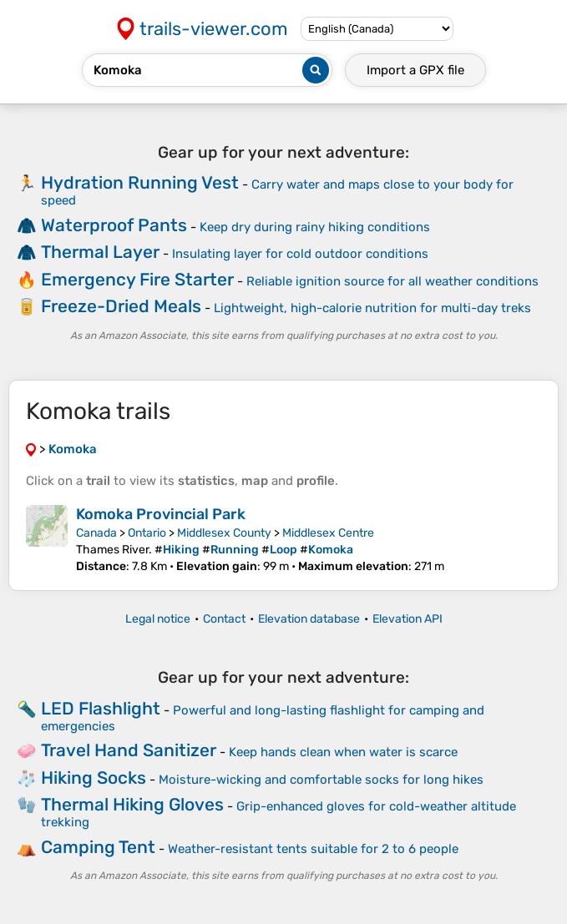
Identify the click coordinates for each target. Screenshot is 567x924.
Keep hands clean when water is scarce (343, 752)
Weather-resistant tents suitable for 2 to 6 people (313, 849)
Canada (96, 533)
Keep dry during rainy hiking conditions (315, 227)
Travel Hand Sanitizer (129, 750)
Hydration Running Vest (140, 182)
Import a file (415, 70)
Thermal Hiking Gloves (132, 804)
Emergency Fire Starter (137, 279)
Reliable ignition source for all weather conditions (392, 281)
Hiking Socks (94, 778)
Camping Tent (98, 847)
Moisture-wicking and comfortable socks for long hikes (321, 780)
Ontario (147, 533)
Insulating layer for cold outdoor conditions (300, 254)
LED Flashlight (101, 708)
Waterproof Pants (114, 225)
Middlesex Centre (328, 533)
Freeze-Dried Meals (121, 306)
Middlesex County (224, 533)
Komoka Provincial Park (161, 514)
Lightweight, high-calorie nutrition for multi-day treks (372, 308)
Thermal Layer (100, 252)
